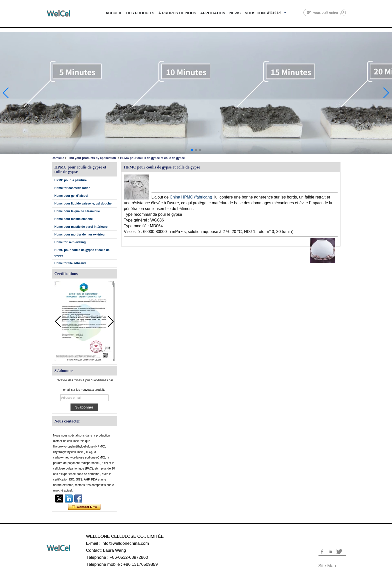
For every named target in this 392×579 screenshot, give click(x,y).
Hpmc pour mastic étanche (74, 219)
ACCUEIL (114, 13)
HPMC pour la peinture (71, 180)
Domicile (58, 158)
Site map (327, 566)
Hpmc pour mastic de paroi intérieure (81, 227)
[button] (192, 150)
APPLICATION (213, 13)
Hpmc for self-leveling (70, 242)
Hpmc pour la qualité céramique (77, 211)
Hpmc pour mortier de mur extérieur (80, 234)
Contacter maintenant (84, 507)
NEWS (235, 13)
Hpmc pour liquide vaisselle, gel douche (83, 203)
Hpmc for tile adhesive (70, 263)
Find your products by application (92, 158)
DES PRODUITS (140, 13)
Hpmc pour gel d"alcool (71, 196)
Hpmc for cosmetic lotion (72, 188)
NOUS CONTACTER (262, 13)
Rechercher (342, 12)
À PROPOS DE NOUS (177, 13)
